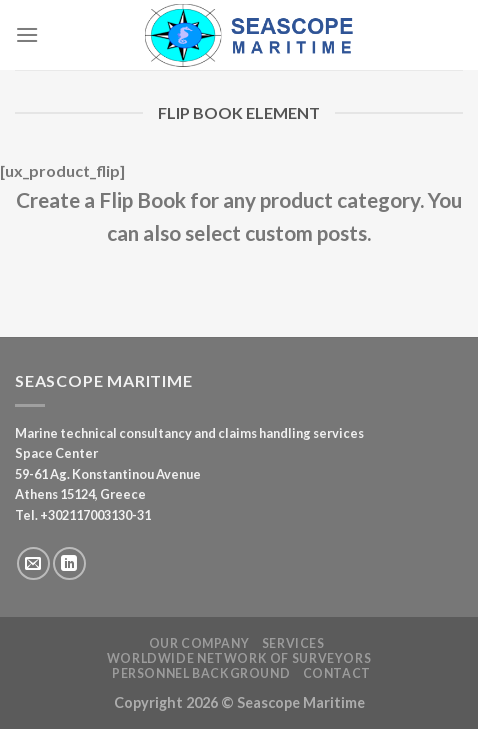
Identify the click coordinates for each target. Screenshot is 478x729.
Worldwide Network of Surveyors (239, 658)
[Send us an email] (33, 563)
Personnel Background (201, 673)
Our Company (199, 643)
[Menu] (27, 34)
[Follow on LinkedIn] (69, 563)
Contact (337, 673)
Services (293, 643)
